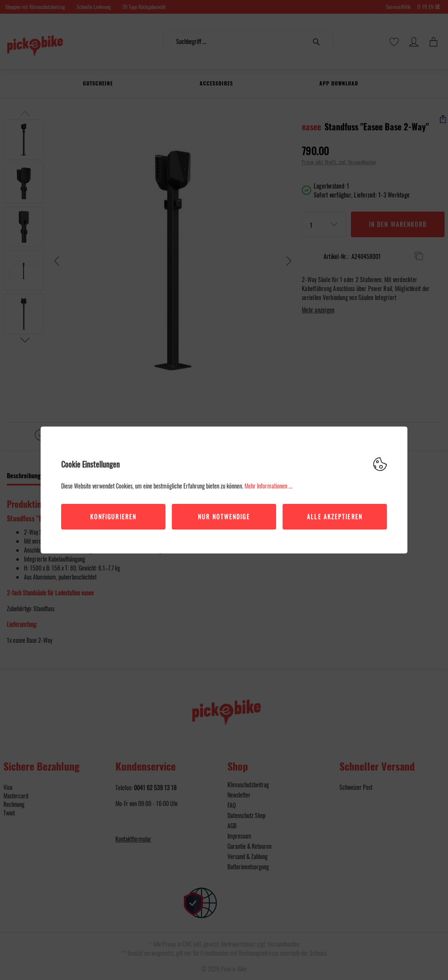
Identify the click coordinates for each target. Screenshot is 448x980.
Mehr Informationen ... (268, 486)
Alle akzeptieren (335, 516)
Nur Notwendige (224, 516)
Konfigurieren (113, 516)
